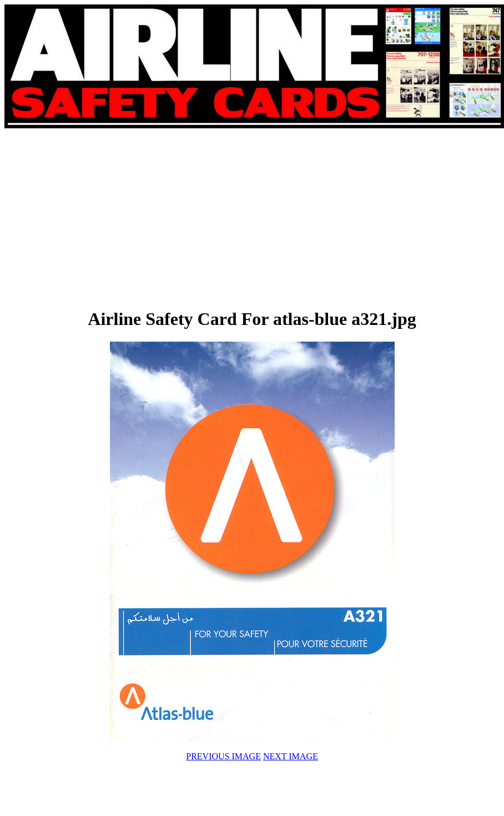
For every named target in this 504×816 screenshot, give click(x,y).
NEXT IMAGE (291, 756)
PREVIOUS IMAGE (223, 756)
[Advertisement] (130, 218)
